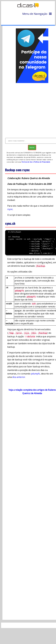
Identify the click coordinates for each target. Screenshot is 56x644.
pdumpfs (36, 374)
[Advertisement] (28, 109)
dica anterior (19, 377)
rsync (10, 209)
